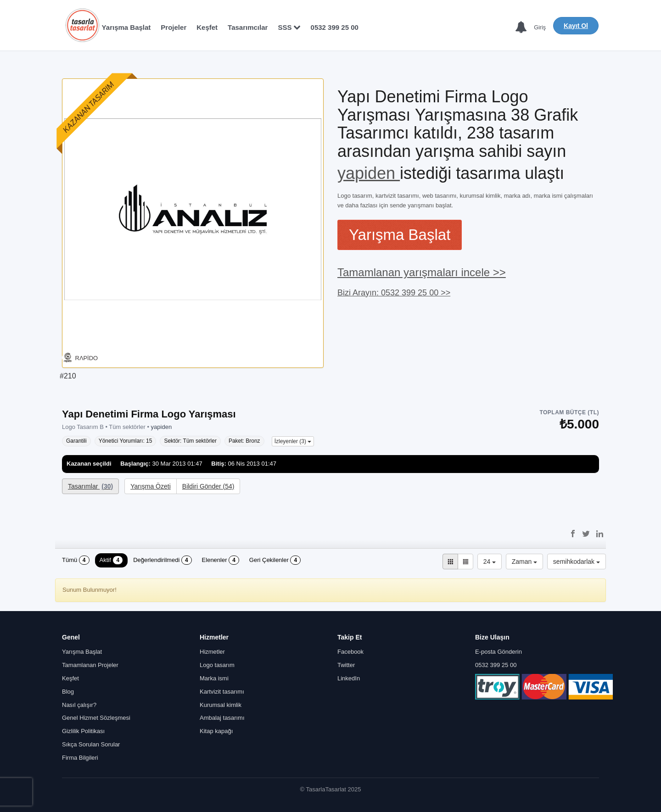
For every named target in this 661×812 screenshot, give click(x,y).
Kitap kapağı (216, 731)
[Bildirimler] (521, 28)
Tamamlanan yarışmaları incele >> (422, 272)
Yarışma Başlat (126, 27)
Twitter (346, 665)
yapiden (369, 173)
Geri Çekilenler (275, 561)
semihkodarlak (577, 562)
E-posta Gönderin (499, 652)
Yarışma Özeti (151, 486)
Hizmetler (212, 652)
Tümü (76, 561)
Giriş (540, 27)
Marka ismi (214, 678)
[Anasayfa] (82, 25)
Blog (68, 692)
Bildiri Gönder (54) (208, 486)
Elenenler (221, 561)
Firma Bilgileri (80, 758)
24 (490, 562)
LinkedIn (349, 678)
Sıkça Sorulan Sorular (91, 744)
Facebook (350, 652)
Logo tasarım (217, 665)
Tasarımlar (90, 486)
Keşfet (207, 27)
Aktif (112, 561)
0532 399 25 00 (335, 27)
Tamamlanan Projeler (90, 665)
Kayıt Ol (576, 26)
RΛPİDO (87, 358)
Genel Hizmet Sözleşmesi (96, 718)
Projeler (174, 27)
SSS (289, 27)
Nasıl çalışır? (79, 705)
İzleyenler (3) (293, 441)
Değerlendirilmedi (162, 561)
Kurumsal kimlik (221, 705)
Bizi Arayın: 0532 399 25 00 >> (394, 293)
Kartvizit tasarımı (222, 692)
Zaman (524, 562)
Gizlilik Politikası (83, 731)
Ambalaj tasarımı (222, 718)
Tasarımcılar (248, 27)
